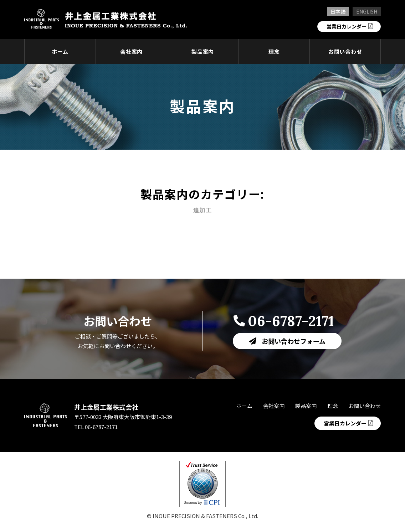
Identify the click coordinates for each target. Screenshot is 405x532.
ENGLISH (367, 11)
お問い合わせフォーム (294, 341)
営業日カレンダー (345, 26)
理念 (274, 51)
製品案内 (203, 51)
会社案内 (131, 51)
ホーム (60, 51)
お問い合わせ (345, 51)
